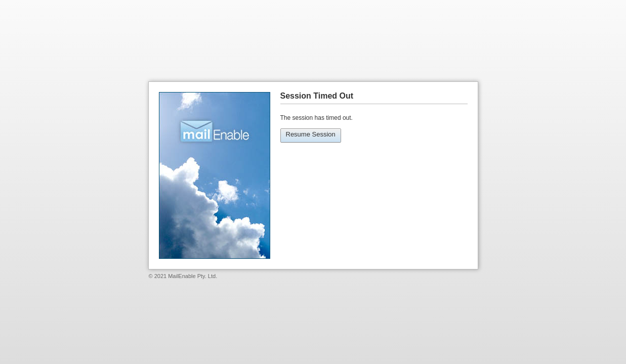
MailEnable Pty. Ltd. (193, 276)
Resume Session (311, 134)
